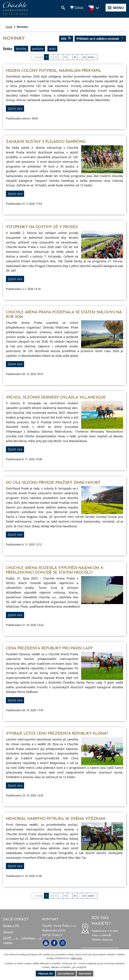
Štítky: (8, 49)
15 (65, 57)
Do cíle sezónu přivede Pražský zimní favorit (53, 483)
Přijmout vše (45, 974)
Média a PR (11, 926)
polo (52, 49)
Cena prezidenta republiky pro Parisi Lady (49, 648)
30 (75, 57)
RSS (66, 39)
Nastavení (85, 974)
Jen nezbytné (66, 974)
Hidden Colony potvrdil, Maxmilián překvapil (54, 71)
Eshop (79, 7)
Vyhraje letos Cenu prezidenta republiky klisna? (57, 734)
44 (84, 57)
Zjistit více (15, 108)
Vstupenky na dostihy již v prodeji (42, 227)
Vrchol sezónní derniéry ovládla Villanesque (56, 398)
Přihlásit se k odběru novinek (100, 39)
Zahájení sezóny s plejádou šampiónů (46, 142)
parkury (38, 49)
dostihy (21, 49)
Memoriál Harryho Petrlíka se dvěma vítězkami (56, 819)
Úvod (9, 27)
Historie (8, 932)
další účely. (77, 958)
